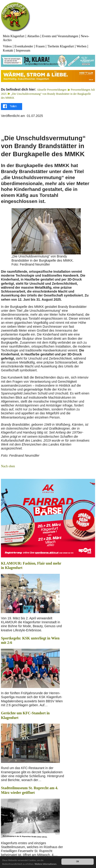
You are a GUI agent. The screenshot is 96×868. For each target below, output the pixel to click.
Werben (82, 46)
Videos (7, 46)
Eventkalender (24, 46)
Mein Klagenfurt (14, 36)
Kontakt (8, 50)
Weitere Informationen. (46, 864)
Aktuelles (33, 36)
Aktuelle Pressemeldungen (52, 90)
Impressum (23, 50)
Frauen (40, 46)
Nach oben (8, 466)
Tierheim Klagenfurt (61, 46)
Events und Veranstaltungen (60, 36)
